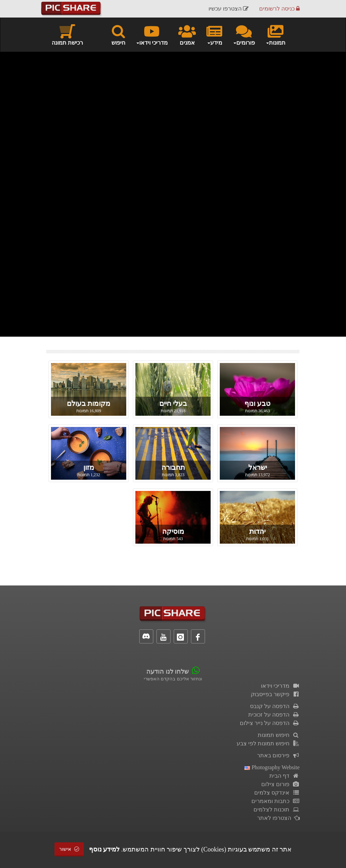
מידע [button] (214, 34)
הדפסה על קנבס (275, 706)
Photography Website (272, 767)
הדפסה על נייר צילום (270, 723)
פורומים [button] (244, 34)
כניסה (279, 9)
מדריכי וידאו (280, 686)
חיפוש (118, 34)
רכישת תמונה (67, 34)
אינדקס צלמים (277, 793)
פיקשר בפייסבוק (275, 694)
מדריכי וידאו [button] (152, 34)
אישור (69, 849)
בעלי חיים (173, 403)
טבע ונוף (257, 403)
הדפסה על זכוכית (274, 715)
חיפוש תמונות (279, 735)
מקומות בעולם (89, 403)
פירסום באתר (278, 755)
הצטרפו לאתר (278, 818)
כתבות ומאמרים (275, 801)
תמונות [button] (275, 34)
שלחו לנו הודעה (168, 672)
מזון (89, 467)
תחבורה (173, 467)
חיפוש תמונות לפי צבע (268, 743)
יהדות (257, 531)
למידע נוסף (104, 849)
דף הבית (284, 776)
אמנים (187, 34)
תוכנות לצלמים (277, 809)
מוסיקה (173, 531)
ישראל (258, 467)
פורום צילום (280, 784)
